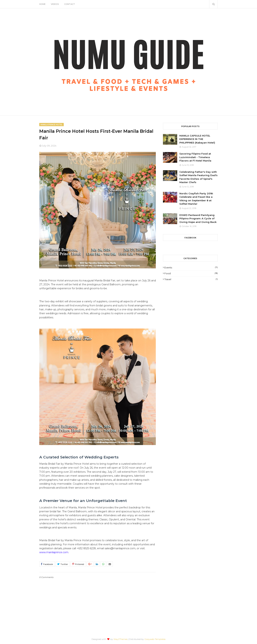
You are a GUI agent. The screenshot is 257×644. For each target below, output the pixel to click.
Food (191, 273)
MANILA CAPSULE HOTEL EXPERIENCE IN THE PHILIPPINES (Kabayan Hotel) (197, 139)
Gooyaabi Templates (155, 639)
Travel (191, 279)
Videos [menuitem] (55, 4)
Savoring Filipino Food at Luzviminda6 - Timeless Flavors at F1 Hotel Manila (195, 157)
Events (191, 267)
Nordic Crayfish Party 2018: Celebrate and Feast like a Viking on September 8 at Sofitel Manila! (196, 199)
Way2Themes (120, 639)
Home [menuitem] (42, 4)
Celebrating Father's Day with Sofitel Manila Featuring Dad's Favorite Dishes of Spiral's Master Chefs (198, 177)
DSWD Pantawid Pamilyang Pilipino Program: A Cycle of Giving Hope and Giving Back (198, 219)
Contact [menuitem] (70, 4)
